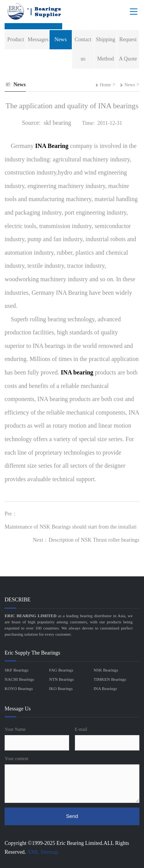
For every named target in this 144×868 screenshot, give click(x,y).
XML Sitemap (43, 852)
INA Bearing (53, 146)
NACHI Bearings (19, 679)
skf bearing (58, 123)
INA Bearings (105, 688)
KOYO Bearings (19, 688)
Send (72, 816)
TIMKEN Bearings (110, 679)
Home (105, 85)
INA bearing (78, 372)
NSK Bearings (106, 670)
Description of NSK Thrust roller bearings (94, 540)
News (130, 85)
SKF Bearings (17, 670)
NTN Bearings (61, 679)
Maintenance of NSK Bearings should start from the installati (71, 527)
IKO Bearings (61, 688)
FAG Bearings (61, 670)
